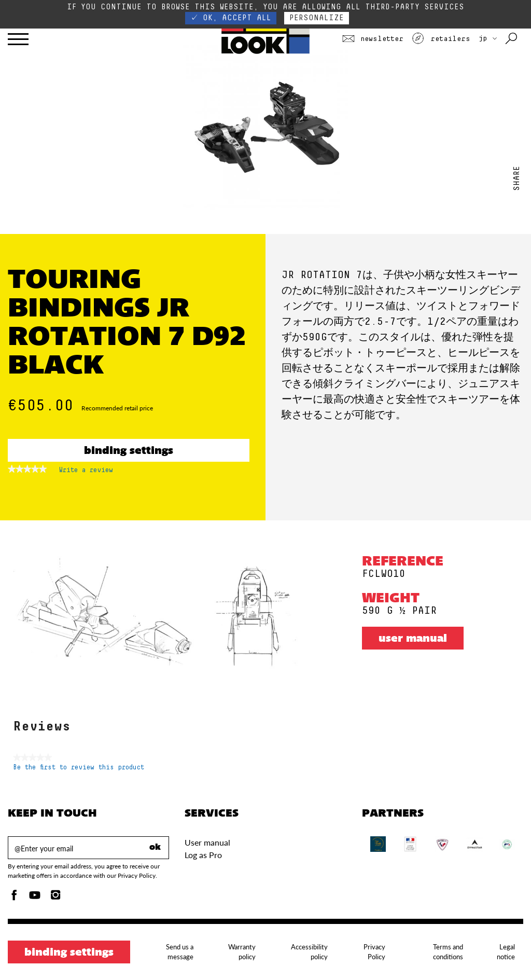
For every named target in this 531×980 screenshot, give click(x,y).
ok (155, 848)
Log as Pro (203, 855)
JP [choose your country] (488, 38)
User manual (413, 639)
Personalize (317, 18)
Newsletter (373, 39)
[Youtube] (35, 898)
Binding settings (129, 451)
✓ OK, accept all (231, 18)
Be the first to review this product (79, 768)
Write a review (86, 472)
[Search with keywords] (512, 39)
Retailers (441, 39)
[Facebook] (14, 898)
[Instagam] (55, 898)
